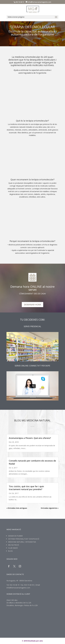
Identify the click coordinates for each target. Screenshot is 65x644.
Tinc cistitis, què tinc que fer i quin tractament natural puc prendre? (26, 488)
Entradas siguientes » (50, 508)
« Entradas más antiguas (17, 508)
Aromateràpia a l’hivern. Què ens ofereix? (30, 438)
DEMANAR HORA (32, 305)
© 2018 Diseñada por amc (32, 641)
